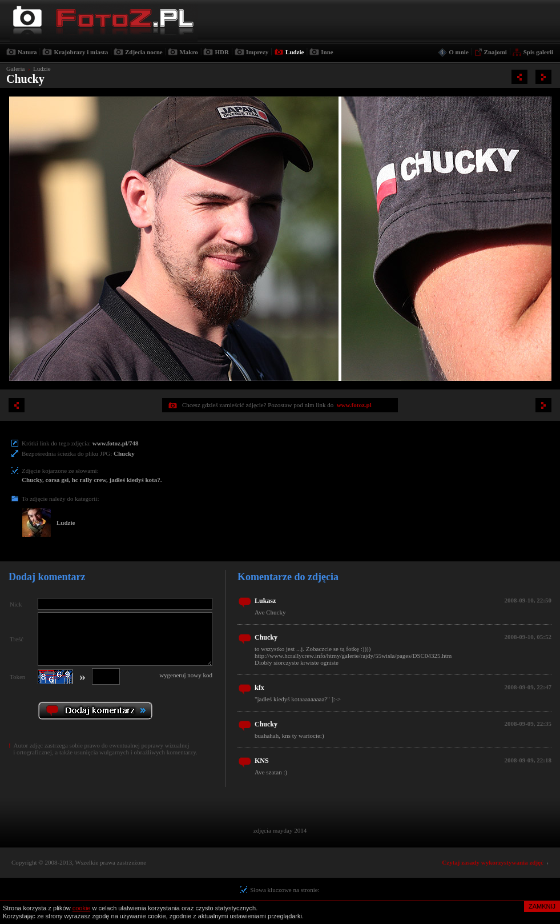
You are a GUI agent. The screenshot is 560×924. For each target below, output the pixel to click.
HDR (221, 52)
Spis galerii (538, 52)
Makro (188, 52)
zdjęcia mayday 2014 (280, 830)
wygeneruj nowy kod (186, 675)
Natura (27, 52)
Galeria (15, 69)
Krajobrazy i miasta (81, 52)
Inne (327, 52)
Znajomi (495, 52)
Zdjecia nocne (144, 52)
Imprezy (257, 52)
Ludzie (295, 52)
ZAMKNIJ (542, 906)
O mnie (459, 52)
